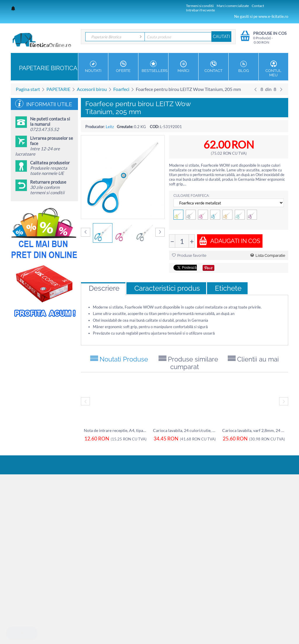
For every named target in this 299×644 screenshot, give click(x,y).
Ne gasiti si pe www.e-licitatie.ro (261, 16)
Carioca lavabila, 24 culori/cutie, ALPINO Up (185, 430)
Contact (258, 6)
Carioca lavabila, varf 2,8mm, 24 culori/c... (254, 430)
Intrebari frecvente (200, 10)
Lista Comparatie (268, 255)
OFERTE (123, 67)
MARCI (183, 67)
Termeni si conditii (200, 6)
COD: (154, 127)
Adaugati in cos (230, 241)
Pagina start (28, 89)
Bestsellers (155, 67)
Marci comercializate (233, 6)
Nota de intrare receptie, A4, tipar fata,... (115, 430)
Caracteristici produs (167, 288)
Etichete (228, 288)
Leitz (110, 127)
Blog (244, 67)
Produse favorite (189, 255)
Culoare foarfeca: (191, 196)
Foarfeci (121, 89)
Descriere (104, 288)
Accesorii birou (92, 89)
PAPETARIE (58, 89)
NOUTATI (93, 67)
